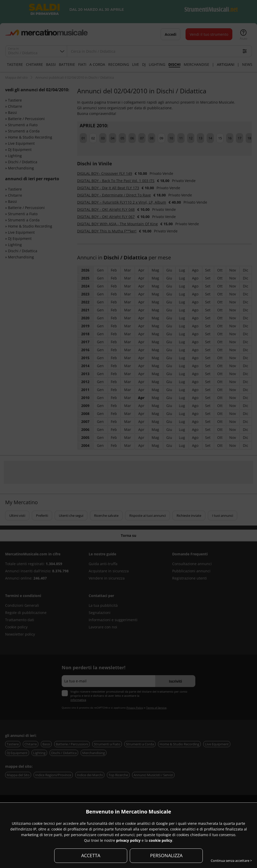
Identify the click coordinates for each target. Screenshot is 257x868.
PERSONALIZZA (166, 855)
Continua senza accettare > (231, 861)
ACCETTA (91, 855)
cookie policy (160, 840)
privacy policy (128, 840)
